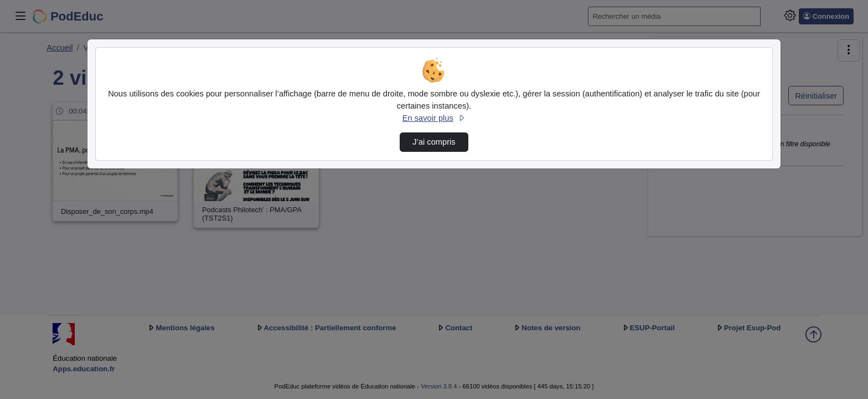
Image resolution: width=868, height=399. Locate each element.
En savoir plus (434, 118)
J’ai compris (434, 142)
